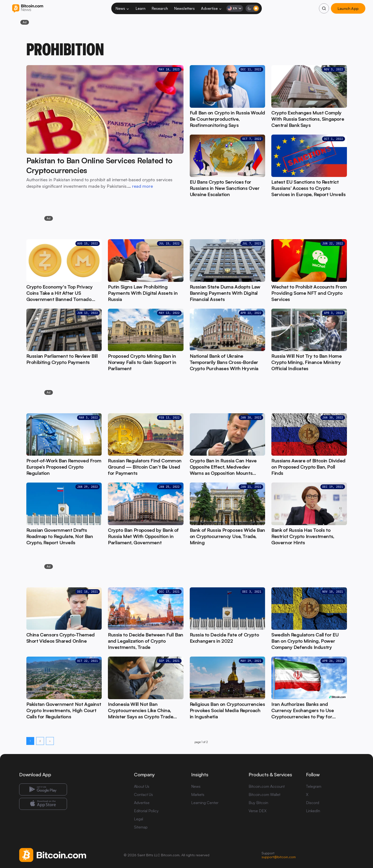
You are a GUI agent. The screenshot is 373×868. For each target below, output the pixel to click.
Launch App (348, 8)
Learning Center (205, 803)
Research (160, 8)
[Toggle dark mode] (252, 8)
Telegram (314, 786)
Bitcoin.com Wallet (264, 794)
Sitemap (141, 827)
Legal (139, 819)
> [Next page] (50, 741)
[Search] (324, 8)
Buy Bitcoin (258, 803)
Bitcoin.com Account (267, 786)
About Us (142, 786)
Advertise (212, 8)
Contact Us (143, 794)
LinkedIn (313, 811)
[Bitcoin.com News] (28, 9)
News (122, 8)
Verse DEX (258, 811)
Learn (141, 8)
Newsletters (184, 8)
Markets (198, 794)
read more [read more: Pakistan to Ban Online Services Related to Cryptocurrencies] (142, 186)
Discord (313, 803)
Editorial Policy (146, 811)
